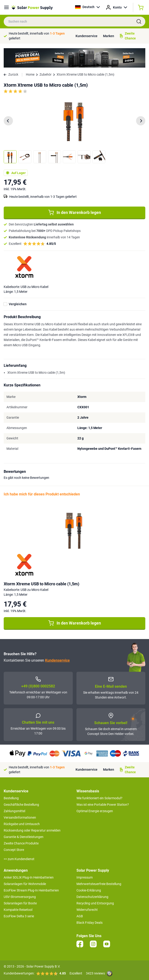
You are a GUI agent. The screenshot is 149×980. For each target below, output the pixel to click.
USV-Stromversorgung (20, 897)
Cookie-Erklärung (89, 890)
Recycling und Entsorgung (95, 903)
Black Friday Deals (90, 923)
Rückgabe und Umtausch (22, 824)
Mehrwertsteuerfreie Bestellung (99, 884)
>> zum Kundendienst (19, 859)
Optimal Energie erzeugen (95, 811)
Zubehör (46, 74)
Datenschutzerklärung (92, 897)
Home (30, 74)
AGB (80, 916)
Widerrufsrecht (87, 910)
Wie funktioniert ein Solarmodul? (99, 798)
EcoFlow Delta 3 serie (19, 916)
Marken (109, 36)
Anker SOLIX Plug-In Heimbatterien (29, 877)
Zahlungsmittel (14, 811)
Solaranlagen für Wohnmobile (25, 884)
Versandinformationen (20, 817)
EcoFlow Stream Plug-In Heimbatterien (31, 890)
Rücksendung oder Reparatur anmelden (32, 830)
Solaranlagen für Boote (20, 903)
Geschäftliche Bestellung (21, 805)
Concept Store (14, 850)
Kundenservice (87, 36)
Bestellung (11, 798)
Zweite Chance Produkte (21, 843)
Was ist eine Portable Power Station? (103, 805)
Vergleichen (18, 304)
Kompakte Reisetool (18, 910)
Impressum (85, 877)
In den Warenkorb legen (75, 213)
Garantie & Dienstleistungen (24, 837)
